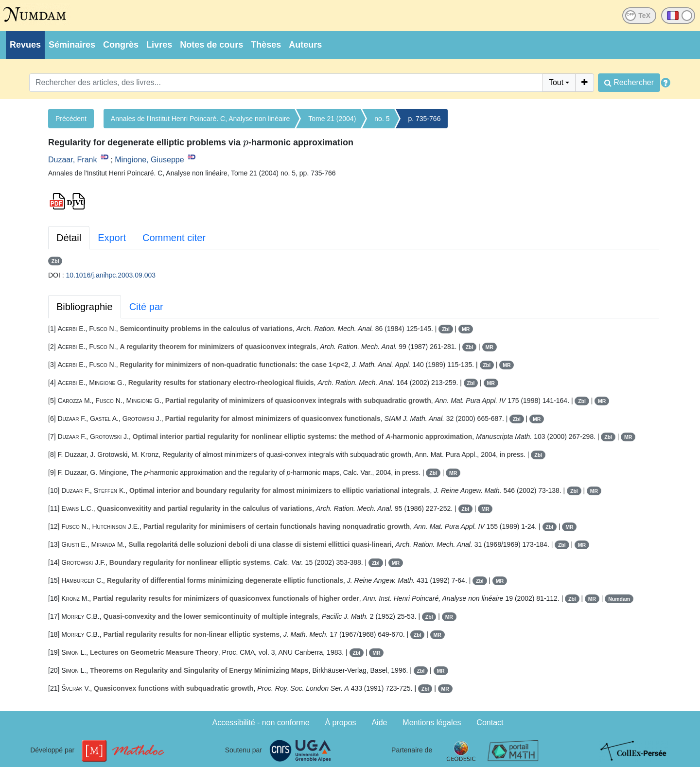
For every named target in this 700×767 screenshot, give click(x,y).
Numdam (619, 599)
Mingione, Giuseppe (149, 160)
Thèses (266, 45)
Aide (379, 723)
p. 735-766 (424, 119)
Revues (25, 45)
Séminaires (72, 45)
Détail (69, 238)
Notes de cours (211, 45)
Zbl (55, 261)
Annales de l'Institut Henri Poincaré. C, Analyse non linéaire (200, 119)
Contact (490, 723)
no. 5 (382, 119)
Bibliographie (85, 307)
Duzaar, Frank (72, 160)
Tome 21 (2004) (332, 119)
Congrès (121, 45)
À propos (341, 723)
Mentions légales (432, 723)
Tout (556, 82)
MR (466, 329)
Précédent (71, 119)
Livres (159, 45)
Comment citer (174, 238)
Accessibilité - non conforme (261, 723)
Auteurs (305, 45)
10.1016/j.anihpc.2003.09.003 (111, 275)
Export (112, 238)
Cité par (146, 307)
